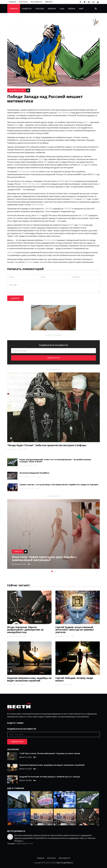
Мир (81, 9)
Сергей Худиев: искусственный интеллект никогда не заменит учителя (75, 630)
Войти (49, 2)
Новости (27, 9)
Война (72, 9)
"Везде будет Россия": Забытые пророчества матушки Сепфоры (47, 445)
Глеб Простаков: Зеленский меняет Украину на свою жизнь (50, 753)
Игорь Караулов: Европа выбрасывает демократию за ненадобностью (25, 630)
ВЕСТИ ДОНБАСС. (65, 863)
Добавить (15, 298)
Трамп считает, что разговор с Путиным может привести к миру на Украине (59, 484)
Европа (52, 9)
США (62, 9)
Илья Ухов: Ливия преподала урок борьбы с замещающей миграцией (44, 558)
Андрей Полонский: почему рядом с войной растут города (50, 777)
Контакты (23, 2)
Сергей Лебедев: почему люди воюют (74, 679)
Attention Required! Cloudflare (34, 473)
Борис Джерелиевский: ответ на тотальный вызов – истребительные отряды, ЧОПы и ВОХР (55, 461)
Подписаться (54, 358)
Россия (40, 9)
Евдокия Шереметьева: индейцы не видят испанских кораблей (29, 679)
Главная (12, 2)
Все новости (37, 2)
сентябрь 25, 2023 (17, 90)
